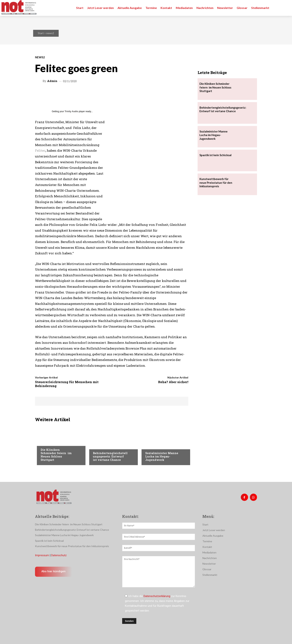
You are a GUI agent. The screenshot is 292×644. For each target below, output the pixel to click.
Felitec (40, 150)
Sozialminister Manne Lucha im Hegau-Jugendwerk (162, 456)
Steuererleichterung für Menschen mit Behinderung (67, 384)
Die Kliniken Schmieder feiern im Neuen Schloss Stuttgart (56, 455)
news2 (50, 33)
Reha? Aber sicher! (173, 382)
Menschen (99, 446)
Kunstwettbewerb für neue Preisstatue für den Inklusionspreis (216, 183)
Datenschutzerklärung (157, 596)
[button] (285, 8)
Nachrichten (49, 442)
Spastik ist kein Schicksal (215, 155)
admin (52, 81)
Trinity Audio (71, 111)
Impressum (42, 555)
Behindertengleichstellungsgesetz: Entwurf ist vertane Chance (110, 456)
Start (41, 33)
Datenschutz (59, 555)
